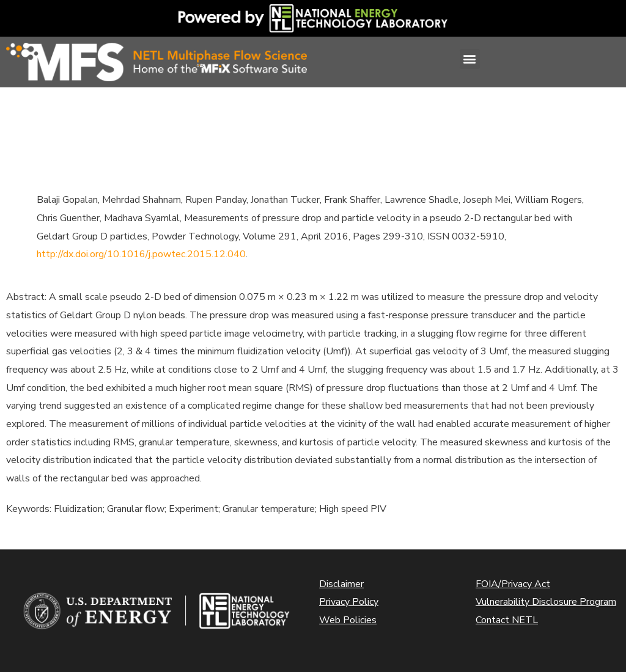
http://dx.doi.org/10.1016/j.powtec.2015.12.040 (141, 254)
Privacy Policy (349, 602)
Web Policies (348, 620)
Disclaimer (341, 584)
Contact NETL (507, 620)
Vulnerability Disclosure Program (546, 602)
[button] (470, 59)
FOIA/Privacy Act (513, 584)
